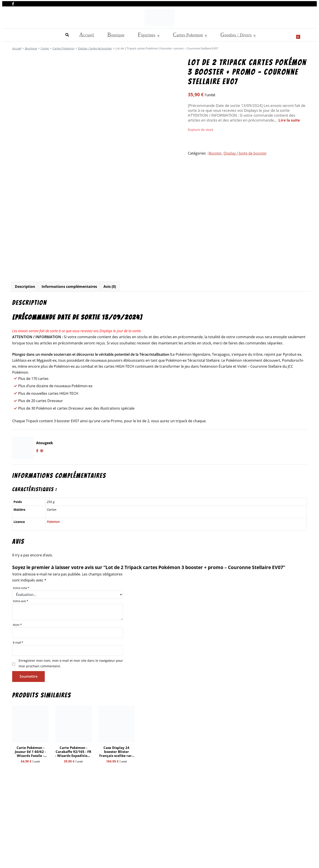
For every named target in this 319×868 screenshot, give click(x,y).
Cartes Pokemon (93, 34)
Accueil (18, 34)
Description (25, 287)
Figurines (61, 34)
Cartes (45, 48)
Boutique (39, 34)
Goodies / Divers (132, 34)
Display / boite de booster (95, 48)
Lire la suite (289, 120)
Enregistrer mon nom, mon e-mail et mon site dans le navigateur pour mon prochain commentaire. (71, 663)
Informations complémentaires (69, 287)
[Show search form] (301, 35)
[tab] (25, 287)
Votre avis (20, 601)
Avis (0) (110, 287)
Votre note (21, 588)
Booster (215, 153)
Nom (17, 625)
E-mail (18, 642)
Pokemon (53, 522)
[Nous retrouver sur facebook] (13, 3)
